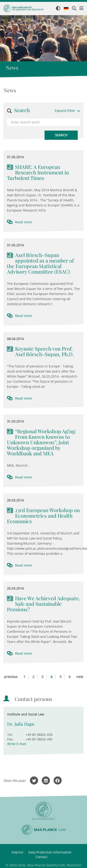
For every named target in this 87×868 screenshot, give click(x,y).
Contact (41, 857)
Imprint (17, 852)
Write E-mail (17, 744)
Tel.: (10, 735)
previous (11, 677)
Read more (24, 222)
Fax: (10, 739)
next (80, 677)
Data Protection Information (50, 852)
